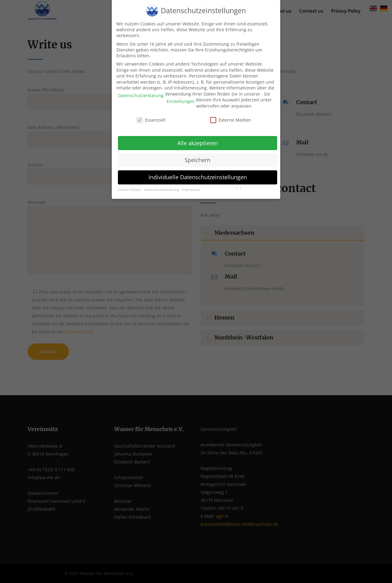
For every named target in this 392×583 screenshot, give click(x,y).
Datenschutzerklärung (141, 91)
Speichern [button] (198, 155)
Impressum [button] (191, 185)
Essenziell (151, 115)
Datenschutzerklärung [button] (162, 185)
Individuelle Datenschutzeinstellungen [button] (198, 172)
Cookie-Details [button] (129, 185)
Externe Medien (231, 115)
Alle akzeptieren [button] (198, 138)
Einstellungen (181, 97)
